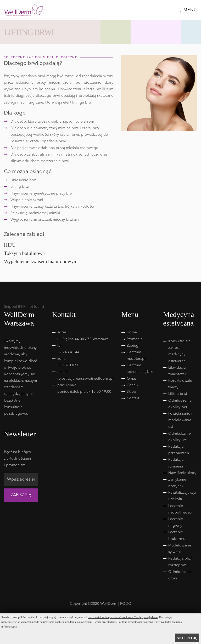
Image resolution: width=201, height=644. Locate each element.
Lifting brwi (178, 394)
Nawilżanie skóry (182, 473)
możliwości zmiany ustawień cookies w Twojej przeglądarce (123, 617)
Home (132, 332)
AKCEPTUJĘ (187, 638)
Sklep (131, 392)
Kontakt (133, 398)
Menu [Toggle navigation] (189, 10)
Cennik (133, 385)
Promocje (135, 339)
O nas (132, 379)
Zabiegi (133, 346)
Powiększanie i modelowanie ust (180, 420)
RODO (126, 604)
